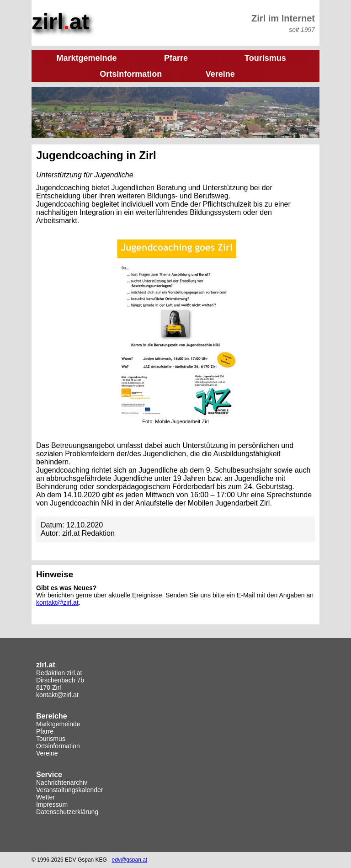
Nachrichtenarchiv (62, 781)
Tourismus (51, 737)
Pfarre (45, 730)
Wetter (45, 795)
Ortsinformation (58, 744)
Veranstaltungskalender (69, 788)
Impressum (52, 803)
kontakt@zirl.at (57, 601)
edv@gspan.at (130, 858)
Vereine (47, 751)
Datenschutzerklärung (67, 810)
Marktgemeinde (58, 722)
